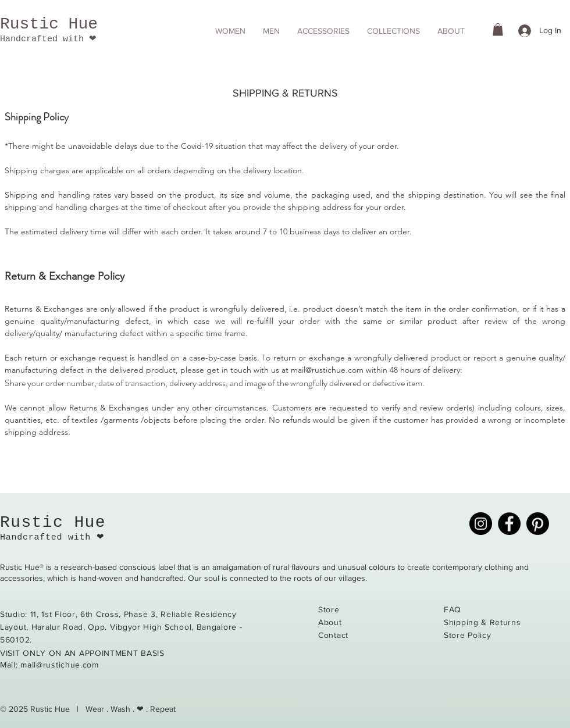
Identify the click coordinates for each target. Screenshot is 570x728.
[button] (230, 31)
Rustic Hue (49, 24)
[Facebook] (509, 524)
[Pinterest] (538, 524)
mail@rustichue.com (327, 370)
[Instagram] (481, 524)
